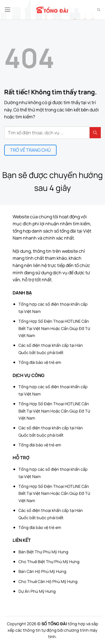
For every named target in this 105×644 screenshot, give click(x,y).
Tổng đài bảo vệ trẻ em (40, 362)
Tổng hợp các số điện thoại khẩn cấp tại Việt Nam (53, 308)
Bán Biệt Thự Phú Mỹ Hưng (43, 552)
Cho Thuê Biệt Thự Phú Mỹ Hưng (49, 562)
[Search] (99, 10)
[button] (8, 10)
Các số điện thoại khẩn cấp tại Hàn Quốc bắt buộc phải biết (51, 349)
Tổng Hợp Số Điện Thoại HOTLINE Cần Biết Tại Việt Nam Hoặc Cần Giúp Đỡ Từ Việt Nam (54, 328)
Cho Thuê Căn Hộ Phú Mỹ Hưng (48, 581)
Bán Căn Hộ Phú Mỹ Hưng (42, 571)
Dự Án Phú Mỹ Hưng (37, 591)
